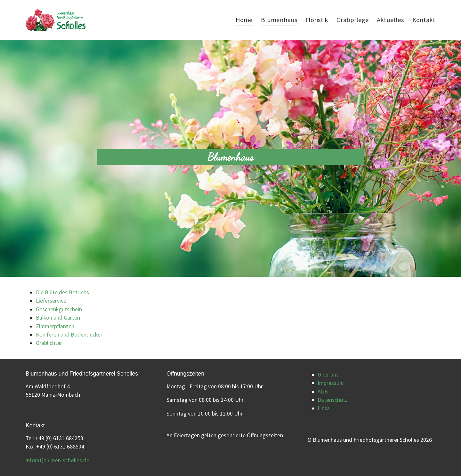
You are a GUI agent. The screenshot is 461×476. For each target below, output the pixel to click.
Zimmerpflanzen (55, 326)
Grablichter (49, 343)
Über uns (328, 375)
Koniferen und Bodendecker (69, 335)
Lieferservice (51, 301)
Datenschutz (333, 400)
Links (324, 408)
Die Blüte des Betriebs (62, 292)
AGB (323, 392)
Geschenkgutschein (59, 309)
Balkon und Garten (58, 318)
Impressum (331, 383)
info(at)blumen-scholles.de (57, 460)
